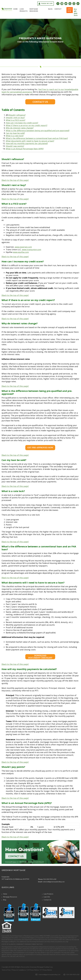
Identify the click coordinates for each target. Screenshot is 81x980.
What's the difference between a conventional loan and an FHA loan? (37, 138)
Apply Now (70, 10)
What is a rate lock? (15, 136)
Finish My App (46, 4)
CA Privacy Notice (33, 970)
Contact (58, 9)
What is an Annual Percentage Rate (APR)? (25, 149)
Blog (50, 9)
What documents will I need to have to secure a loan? (30, 141)
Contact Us (47, 900)
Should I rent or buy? (15, 118)
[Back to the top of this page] (15, 180)
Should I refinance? (17, 115)
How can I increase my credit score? (22, 123)
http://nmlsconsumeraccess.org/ (58, 942)
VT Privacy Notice (46, 970)
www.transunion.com (32, 250)
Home (15, 9)
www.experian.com (23, 247)
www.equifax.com (21, 252)
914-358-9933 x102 (76, 12)
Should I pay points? (15, 146)
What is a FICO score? (16, 120)
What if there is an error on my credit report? (27, 125)
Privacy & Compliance (19, 970)
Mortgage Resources (34, 10)
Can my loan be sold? (15, 133)
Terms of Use (6, 970)
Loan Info (47, 897)
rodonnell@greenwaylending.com (54, 882)
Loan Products (24, 10)
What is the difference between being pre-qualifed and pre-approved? (38, 131)
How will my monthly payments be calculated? (27, 143)
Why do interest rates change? (20, 128)
